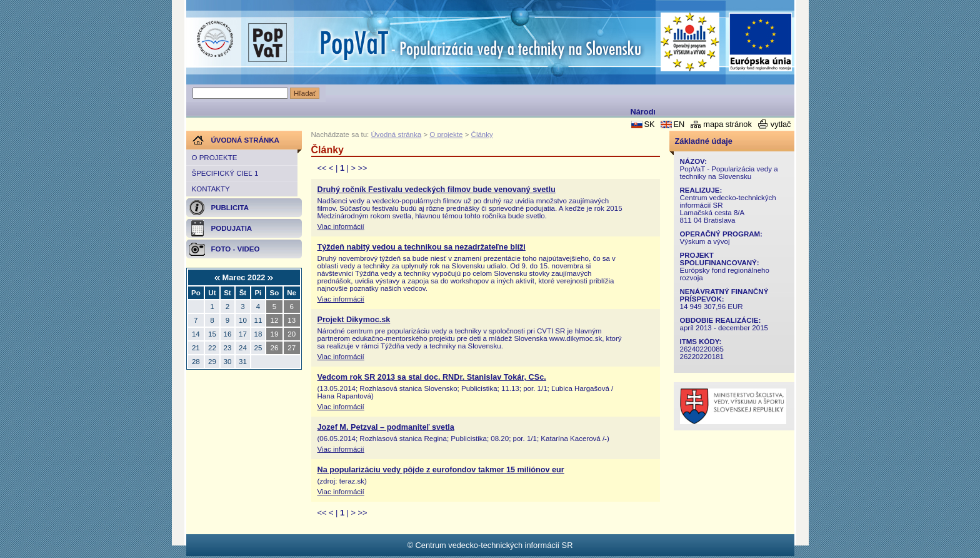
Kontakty (211, 189)
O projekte (215, 158)
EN (679, 124)
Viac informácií (341, 226)
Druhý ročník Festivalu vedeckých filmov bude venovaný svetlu (437, 190)
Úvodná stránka (397, 134)
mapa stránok (727, 124)
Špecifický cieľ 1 (225, 173)
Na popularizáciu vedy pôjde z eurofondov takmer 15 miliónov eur (441, 470)
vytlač (781, 124)
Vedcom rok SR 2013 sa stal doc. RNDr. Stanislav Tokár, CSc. (432, 377)
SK (649, 124)
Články (482, 134)
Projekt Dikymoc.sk (354, 320)
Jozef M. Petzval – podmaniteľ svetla (386, 427)
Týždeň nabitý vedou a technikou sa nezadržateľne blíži (422, 247)
